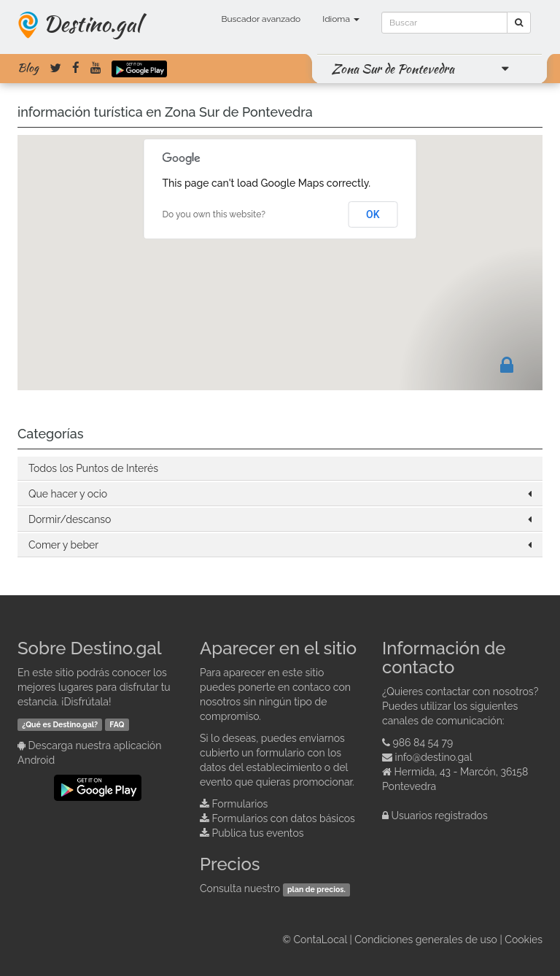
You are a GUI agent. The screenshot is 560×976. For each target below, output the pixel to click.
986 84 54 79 (423, 743)
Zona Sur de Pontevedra (393, 69)
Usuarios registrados (440, 816)
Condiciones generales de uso (426, 940)
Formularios (240, 804)
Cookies (524, 940)
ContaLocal (320, 940)
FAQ (117, 724)
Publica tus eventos (258, 833)
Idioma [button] (341, 19)
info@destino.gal (434, 757)
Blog (28, 68)
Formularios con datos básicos (284, 818)
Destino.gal (92, 23)
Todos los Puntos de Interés (93, 468)
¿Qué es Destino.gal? (60, 724)
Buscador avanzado (261, 19)
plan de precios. (316, 889)
